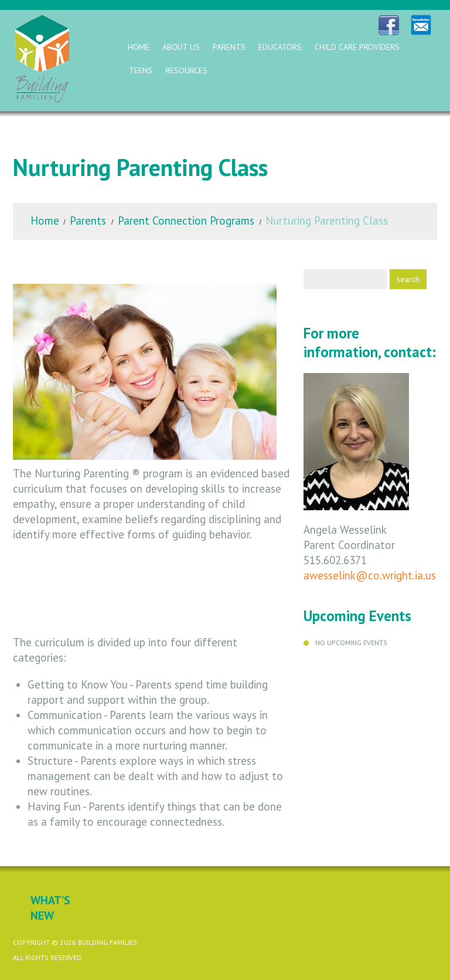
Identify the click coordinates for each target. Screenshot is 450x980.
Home (139, 47)
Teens (141, 70)
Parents (229, 47)
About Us (181, 47)
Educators (280, 47)
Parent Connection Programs (186, 221)
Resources (186, 70)
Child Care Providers (357, 47)
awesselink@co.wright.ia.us (370, 575)
